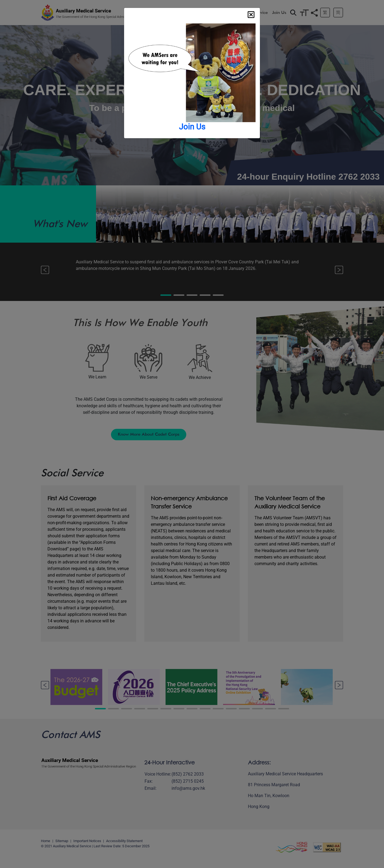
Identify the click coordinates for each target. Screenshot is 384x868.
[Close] (251, 15)
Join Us (192, 127)
